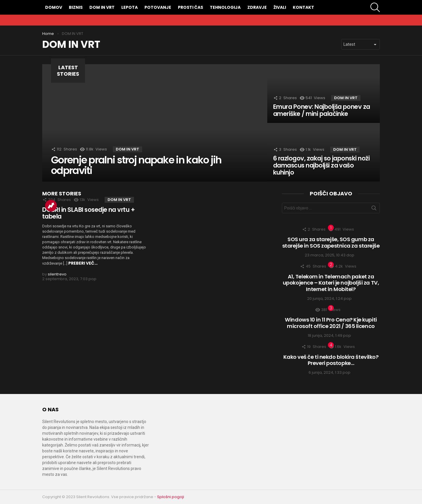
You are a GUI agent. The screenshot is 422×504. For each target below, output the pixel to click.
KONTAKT (303, 7)
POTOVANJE (158, 7)
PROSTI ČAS (190, 7)
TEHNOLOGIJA (225, 7)
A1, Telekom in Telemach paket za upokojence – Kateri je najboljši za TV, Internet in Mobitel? (331, 283)
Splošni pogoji (171, 497)
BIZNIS (76, 7)
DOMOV (54, 7)
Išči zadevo (374, 209)
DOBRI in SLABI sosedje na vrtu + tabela (89, 213)
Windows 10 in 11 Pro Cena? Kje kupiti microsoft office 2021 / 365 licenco (331, 323)
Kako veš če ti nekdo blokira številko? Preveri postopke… (331, 360)
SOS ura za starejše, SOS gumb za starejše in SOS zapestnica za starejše (331, 242)
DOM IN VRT (102, 7)
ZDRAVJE (257, 7)
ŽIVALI (280, 7)
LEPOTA (130, 7)
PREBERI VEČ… (83, 263)
